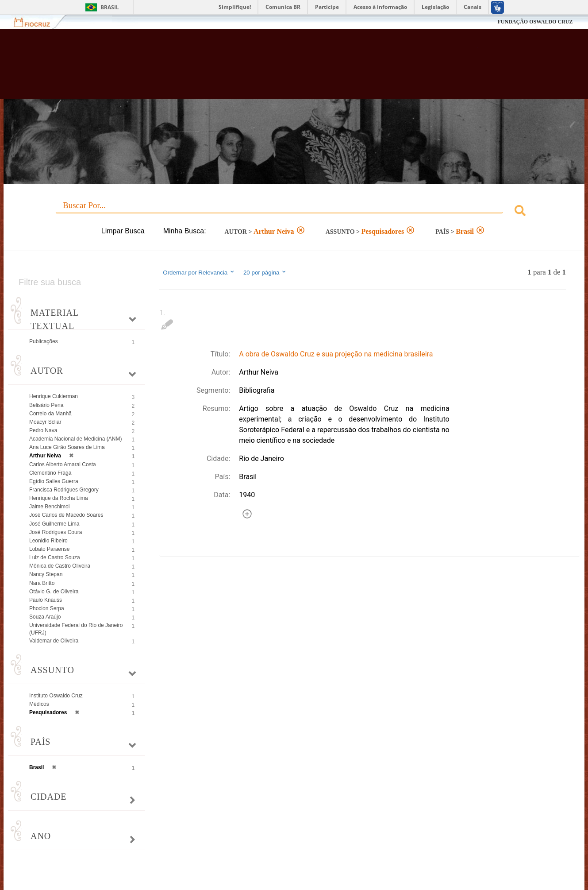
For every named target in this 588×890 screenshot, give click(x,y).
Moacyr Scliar (45, 422)
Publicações (44, 341)
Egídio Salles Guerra (54, 481)
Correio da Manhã (50, 414)
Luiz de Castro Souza (55, 557)
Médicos (39, 704)
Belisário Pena (46, 405)
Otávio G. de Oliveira (54, 592)
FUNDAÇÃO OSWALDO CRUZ (535, 22)
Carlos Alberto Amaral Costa (63, 464)
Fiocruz (37, 22)
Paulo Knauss (46, 600)
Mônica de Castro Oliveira (60, 566)
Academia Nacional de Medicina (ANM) (75, 439)
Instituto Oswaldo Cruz (56, 696)
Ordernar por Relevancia (199, 272)
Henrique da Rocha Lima (59, 498)
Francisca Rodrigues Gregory (64, 490)
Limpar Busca (123, 231)
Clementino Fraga (50, 473)
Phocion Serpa (47, 608)
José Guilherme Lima (54, 524)
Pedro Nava (43, 430)
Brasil (110, 7)
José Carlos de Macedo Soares (66, 515)
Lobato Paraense (49, 549)
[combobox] (294, 212)
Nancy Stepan (46, 574)
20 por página (265, 272)
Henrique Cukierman (54, 396)
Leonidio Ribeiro (48, 541)
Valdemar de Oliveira (54, 641)
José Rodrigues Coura (56, 532)
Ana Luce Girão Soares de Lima (67, 447)
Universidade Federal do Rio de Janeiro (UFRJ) (76, 629)
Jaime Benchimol (49, 507)
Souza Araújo (45, 617)
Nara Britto (42, 583)
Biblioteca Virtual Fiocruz (257, 69)
